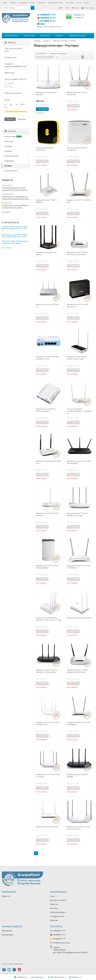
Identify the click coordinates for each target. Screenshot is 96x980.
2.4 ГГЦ (9, 83)
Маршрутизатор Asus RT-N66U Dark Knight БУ (79, 462)
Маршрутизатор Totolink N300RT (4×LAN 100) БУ (77, 358)
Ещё (87, 3)
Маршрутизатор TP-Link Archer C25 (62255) (48, 776)
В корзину (42, 109)
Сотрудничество (57, 916)
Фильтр (10, 42)
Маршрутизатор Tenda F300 (47, 827)
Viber (43, 24)
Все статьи (7, 248)
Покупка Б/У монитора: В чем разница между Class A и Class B (15, 189)
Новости (13, 3)
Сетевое (8, 166)
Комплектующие (77, 36)
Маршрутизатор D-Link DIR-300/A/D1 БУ (78, 306)
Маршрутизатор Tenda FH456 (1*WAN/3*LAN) (48, 723)
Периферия (9, 161)
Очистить (22, 119)
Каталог (10, 131)
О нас (79, 3)
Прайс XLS (6, 896)
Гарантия (41, 3)
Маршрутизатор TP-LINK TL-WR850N (47, 201)
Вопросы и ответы (56, 3)
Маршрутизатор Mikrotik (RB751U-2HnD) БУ (46, 410)
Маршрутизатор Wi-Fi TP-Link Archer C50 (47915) (78, 828)
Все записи (6, 212)
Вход (75, 8)
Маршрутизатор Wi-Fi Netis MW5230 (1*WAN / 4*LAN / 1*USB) (48, 619)
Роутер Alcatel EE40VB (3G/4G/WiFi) (44, 149)
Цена (16, 100)
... (91, 36)
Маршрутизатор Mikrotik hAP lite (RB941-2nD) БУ (47, 358)
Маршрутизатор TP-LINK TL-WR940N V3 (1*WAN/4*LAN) (47, 671)
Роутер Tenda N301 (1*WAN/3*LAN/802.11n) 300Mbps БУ (79, 411)
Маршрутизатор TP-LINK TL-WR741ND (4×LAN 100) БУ (78, 253)
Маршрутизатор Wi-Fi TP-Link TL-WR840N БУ (78, 567)
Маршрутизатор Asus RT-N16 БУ (47, 306)
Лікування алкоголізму (33, 964)
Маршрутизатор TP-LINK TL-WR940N (78, 776)
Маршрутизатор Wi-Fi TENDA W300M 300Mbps (47, 567)
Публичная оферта (58, 912)
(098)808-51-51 (48, 15)
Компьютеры (11, 36)
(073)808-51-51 (48, 21)
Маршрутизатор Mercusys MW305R (46, 93)
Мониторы (29, 36)
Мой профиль (8, 935)
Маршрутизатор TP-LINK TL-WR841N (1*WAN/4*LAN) (78, 671)
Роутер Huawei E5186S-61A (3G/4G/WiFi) (77, 149)
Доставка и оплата (27, 3)
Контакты (70, 3)
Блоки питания (11, 171)
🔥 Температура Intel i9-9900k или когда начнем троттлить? (15, 206)
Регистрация (88, 8)
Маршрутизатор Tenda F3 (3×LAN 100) (77, 93)
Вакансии (54, 920)
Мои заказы (7, 931)
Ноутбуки (45, 36)
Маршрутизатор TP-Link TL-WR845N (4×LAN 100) (78, 514)
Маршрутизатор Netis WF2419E (79, 618)
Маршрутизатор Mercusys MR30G (46, 253)
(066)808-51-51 (48, 18)
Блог (5, 3)
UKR (67, 8)
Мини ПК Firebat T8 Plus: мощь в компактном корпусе (15, 242)
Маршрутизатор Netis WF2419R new (48, 462)
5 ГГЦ (8, 87)
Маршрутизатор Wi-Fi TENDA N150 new (47, 514)
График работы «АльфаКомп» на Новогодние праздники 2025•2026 (15, 198)
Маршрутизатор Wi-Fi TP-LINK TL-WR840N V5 (78, 723)
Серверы (59, 36)
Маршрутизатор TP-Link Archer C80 (79, 201)
